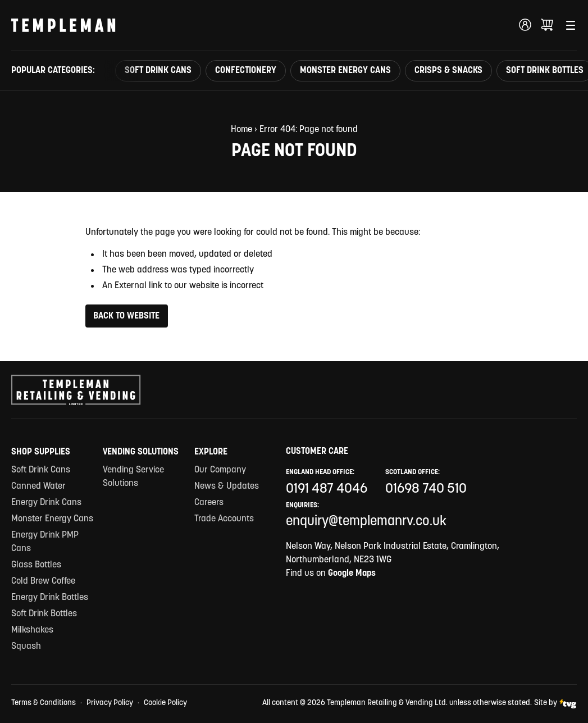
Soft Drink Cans (158, 71)
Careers (209, 503)
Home (241, 130)
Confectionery (246, 71)
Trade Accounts (224, 519)
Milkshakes (32, 630)
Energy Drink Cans (46, 503)
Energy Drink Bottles (50, 598)
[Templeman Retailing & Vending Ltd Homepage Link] (63, 25)
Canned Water (38, 486)
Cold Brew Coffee (43, 581)
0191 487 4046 (327, 489)
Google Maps (352, 574)
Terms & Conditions (44, 703)
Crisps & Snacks (448, 71)
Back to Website (126, 316)
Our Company (220, 470)
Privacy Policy (110, 703)
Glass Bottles (36, 565)
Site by (555, 704)
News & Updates (227, 486)
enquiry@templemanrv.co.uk (366, 522)
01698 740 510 (426, 489)
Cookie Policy (165, 703)
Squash (26, 647)
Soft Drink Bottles (44, 614)
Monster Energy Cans (345, 71)
